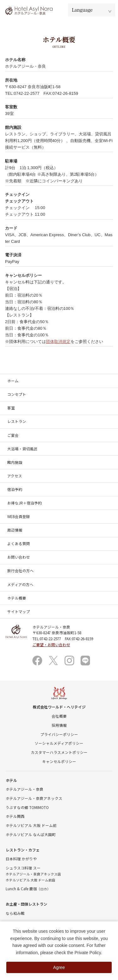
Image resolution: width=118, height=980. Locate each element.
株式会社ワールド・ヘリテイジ (59, 707)
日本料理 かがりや (21, 859)
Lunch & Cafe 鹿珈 (28, 889)
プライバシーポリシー (59, 734)
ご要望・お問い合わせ (51, 644)
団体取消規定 (58, 342)
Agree (59, 967)
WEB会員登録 (19, 516)
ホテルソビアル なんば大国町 (31, 834)
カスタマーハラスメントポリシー (59, 752)
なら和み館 (15, 913)
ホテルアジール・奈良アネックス (34, 798)
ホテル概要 (17, 598)
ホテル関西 (15, 816)
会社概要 (59, 716)
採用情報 (59, 725)
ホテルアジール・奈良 (25, 789)
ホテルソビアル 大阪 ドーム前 (31, 825)
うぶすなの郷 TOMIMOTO (27, 807)
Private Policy (88, 953)
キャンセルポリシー (59, 761)
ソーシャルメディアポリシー (59, 743)
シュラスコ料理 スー (23, 868)
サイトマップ (19, 611)
